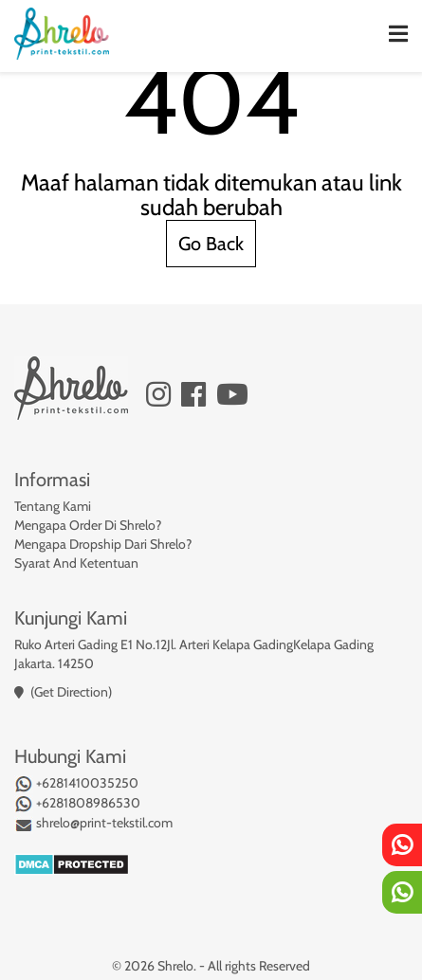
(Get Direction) (71, 692)
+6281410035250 (76, 784)
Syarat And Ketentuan (76, 563)
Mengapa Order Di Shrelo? (88, 525)
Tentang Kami (53, 506)
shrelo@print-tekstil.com (93, 824)
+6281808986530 (77, 804)
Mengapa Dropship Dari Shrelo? (103, 544)
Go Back (211, 244)
